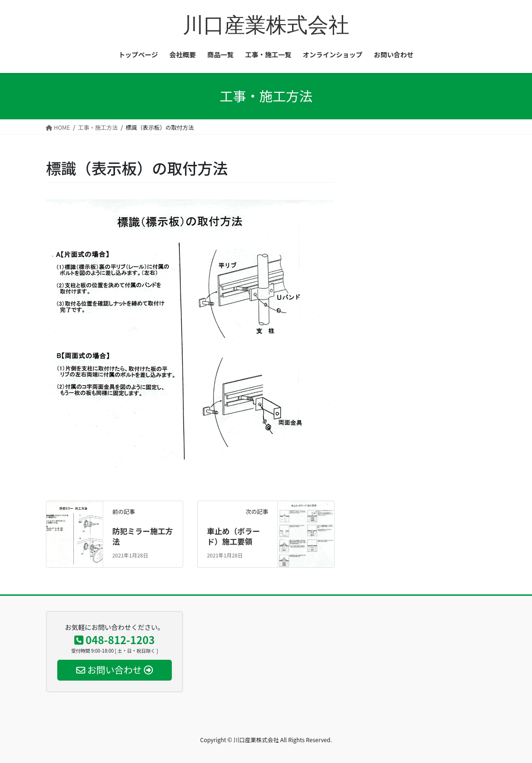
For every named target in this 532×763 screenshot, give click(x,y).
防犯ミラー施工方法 (142, 536)
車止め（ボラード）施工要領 (233, 536)
